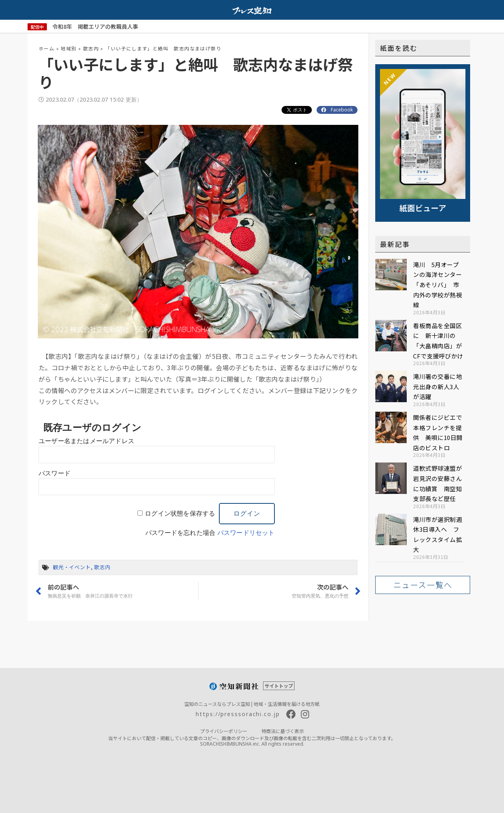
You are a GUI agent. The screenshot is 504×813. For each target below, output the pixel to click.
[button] (423, 585)
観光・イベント (72, 567)
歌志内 (91, 48)
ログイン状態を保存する (180, 513)
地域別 (69, 48)
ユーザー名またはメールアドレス (86, 441)
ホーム (46, 48)
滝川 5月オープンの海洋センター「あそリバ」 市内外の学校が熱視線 (437, 285)
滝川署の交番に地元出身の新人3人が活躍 (437, 386)
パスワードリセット (246, 533)
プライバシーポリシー (224, 731)
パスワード (55, 473)
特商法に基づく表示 (283, 731)
